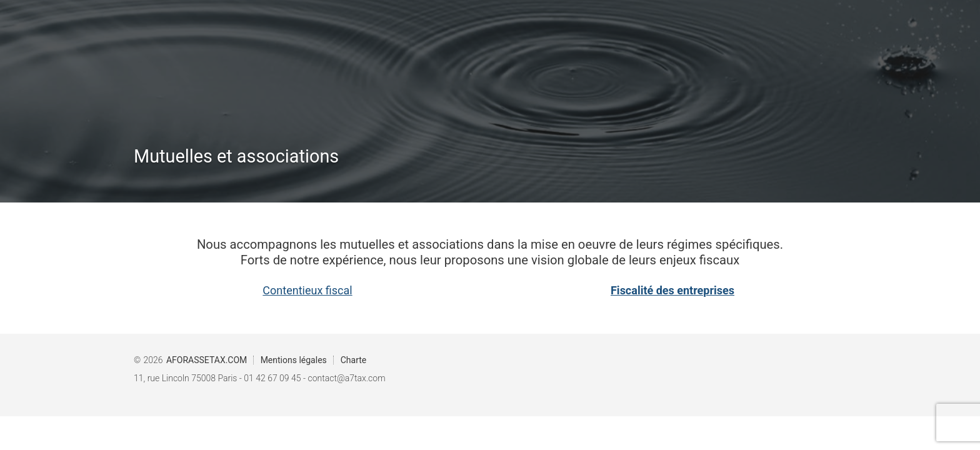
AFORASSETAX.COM (207, 360)
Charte (354, 360)
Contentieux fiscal (307, 290)
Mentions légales (294, 360)
